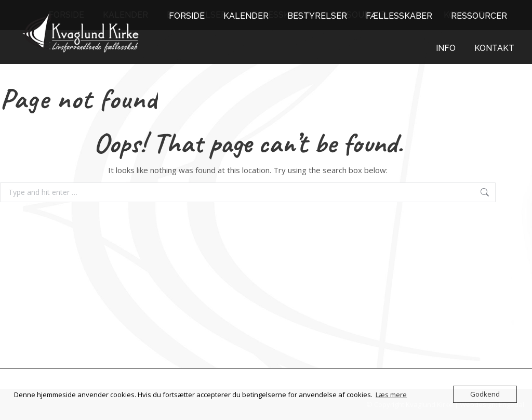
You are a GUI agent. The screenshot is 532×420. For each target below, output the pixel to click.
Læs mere (391, 395)
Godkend (485, 394)
